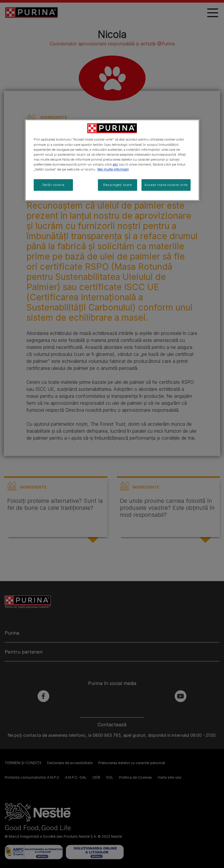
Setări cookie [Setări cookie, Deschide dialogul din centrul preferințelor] (53, 185)
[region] (112, 160)
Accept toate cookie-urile (166, 185)
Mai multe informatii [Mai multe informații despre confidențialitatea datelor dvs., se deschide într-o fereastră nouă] (113, 169)
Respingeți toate (117, 185)
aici (115, 164)
